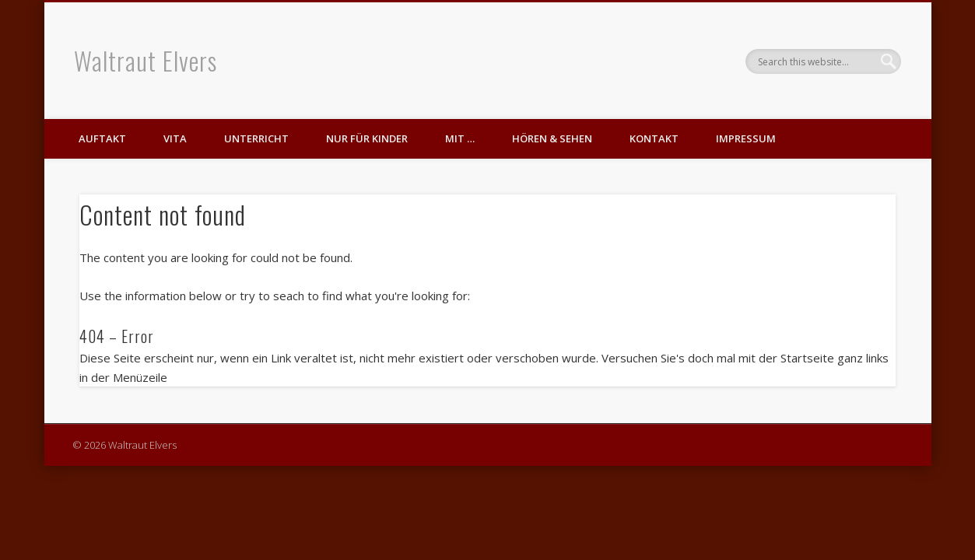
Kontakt (654, 138)
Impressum (746, 138)
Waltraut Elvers (146, 60)
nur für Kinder (367, 138)
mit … (460, 138)
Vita (175, 138)
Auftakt (102, 138)
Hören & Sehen (552, 138)
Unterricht (256, 138)
